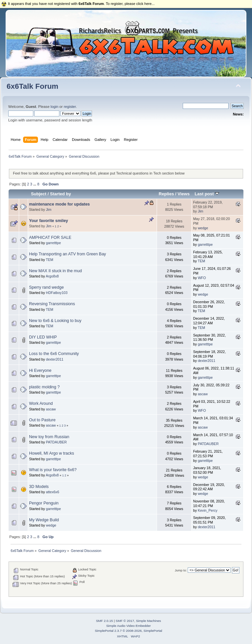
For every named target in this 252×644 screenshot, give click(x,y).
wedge (203, 228)
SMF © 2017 (125, 621)
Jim (48, 209)
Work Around (41, 403)
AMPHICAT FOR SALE (50, 238)
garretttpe (53, 243)
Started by (61, 194)
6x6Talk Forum (32, 86)
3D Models (39, 487)
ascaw (203, 394)
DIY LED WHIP (43, 337)
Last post (207, 194)
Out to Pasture (42, 420)
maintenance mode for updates (59, 204)
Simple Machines (148, 621)
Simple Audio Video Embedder (128, 626)
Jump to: (181, 570)
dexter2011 (55, 359)
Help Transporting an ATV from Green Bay (67, 254)
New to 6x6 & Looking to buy (55, 321)
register (70, 107)
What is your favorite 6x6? (53, 470)
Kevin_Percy (208, 510)
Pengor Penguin (44, 503)
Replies (166, 194)
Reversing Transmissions (52, 304)
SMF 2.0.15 (105, 621)
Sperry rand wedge (46, 287)
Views (184, 194)
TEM (49, 260)
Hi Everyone (40, 370)
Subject (39, 194)
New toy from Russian (49, 437)
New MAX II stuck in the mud (55, 271)
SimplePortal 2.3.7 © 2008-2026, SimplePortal (128, 631)
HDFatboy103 (57, 293)
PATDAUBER (56, 442)
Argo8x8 (52, 276)
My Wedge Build (44, 520)
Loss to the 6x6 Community (54, 354)
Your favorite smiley (48, 221)
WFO (202, 278)
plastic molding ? (44, 387)
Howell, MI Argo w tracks (52, 453)
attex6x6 (52, 492)
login (54, 107)
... (35, 184)
